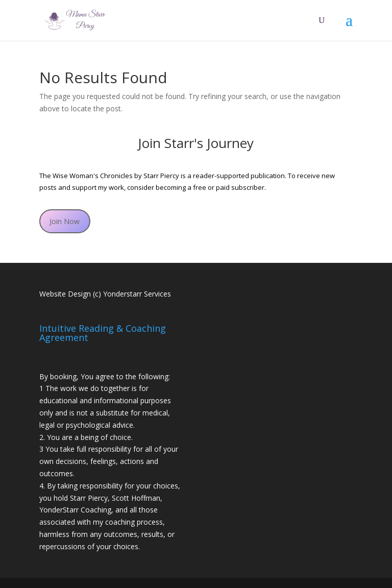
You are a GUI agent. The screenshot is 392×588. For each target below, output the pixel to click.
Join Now (65, 221)
